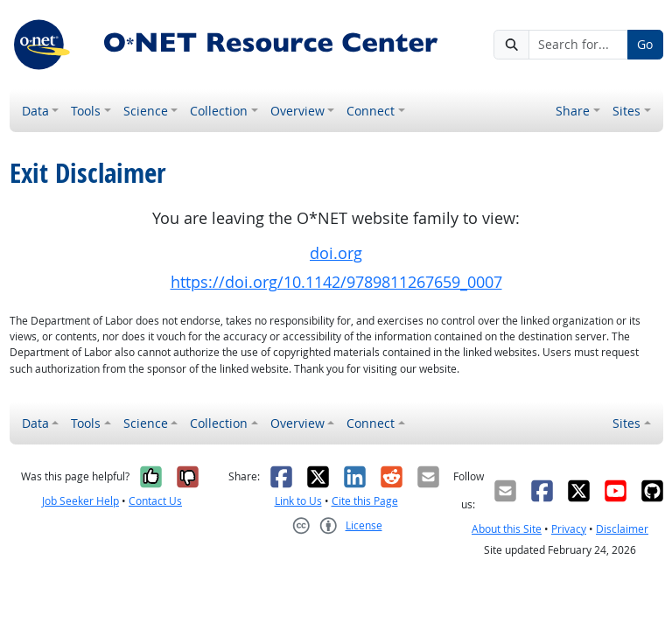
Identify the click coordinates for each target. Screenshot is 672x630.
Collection (219, 111)
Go (645, 44)
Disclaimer (622, 529)
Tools (86, 111)
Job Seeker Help (80, 501)
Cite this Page (365, 501)
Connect (371, 111)
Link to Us (298, 501)
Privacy (569, 529)
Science (146, 111)
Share (573, 111)
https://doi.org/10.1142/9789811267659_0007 (336, 282)
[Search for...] (578, 45)
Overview (297, 111)
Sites (626, 111)
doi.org (336, 253)
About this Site (507, 529)
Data (35, 111)
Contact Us (155, 501)
